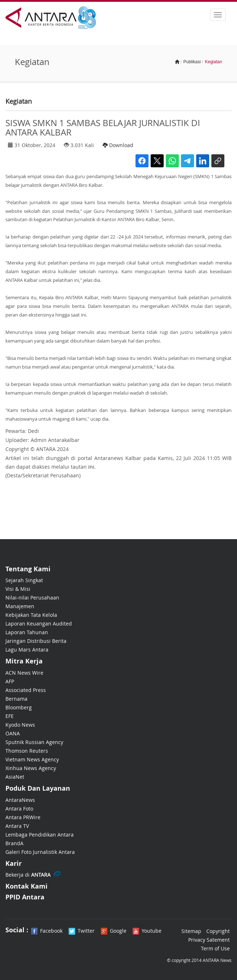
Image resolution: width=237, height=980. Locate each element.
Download (118, 145)
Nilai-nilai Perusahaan (32, 598)
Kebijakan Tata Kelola (31, 615)
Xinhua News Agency (31, 768)
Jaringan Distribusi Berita (36, 641)
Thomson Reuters (27, 751)
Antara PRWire (23, 817)
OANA (13, 733)
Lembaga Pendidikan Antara (40, 835)
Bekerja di (28, 875)
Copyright (218, 931)
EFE (10, 716)
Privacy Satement (209, 940)
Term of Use (215, 948)
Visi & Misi (18, 589)
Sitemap (191, 931)
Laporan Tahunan (27, 632)
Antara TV (17, 826)
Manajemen (20, 606)
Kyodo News (20, 725)
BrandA (14, 843)
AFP (10, 681)
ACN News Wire (24, 673)
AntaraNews (20, 800)
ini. (92, 467)
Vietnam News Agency (32, 759)
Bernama (16, 699)
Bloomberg (19, 707)
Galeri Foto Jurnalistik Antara (40, 852)
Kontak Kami (27, 886)
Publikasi (192, 62)
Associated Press (26, 690)
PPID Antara (25, 897)
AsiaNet (15, 777)
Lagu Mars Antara (27, 650)
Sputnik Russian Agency (34, 742)
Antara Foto (19, 809)
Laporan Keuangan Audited (39, 624)
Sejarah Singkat (24, 580)
